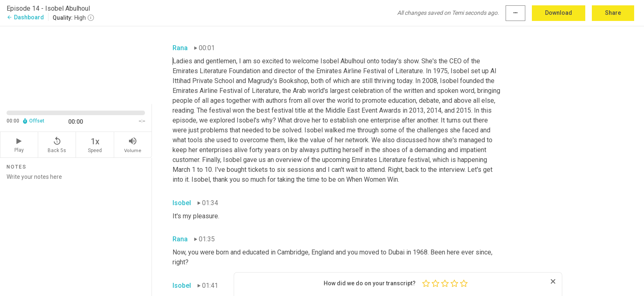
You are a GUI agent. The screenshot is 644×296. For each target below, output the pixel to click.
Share (613, 13)
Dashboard (25, 17)
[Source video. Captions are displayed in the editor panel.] (76, 64)
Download (559, 13)
